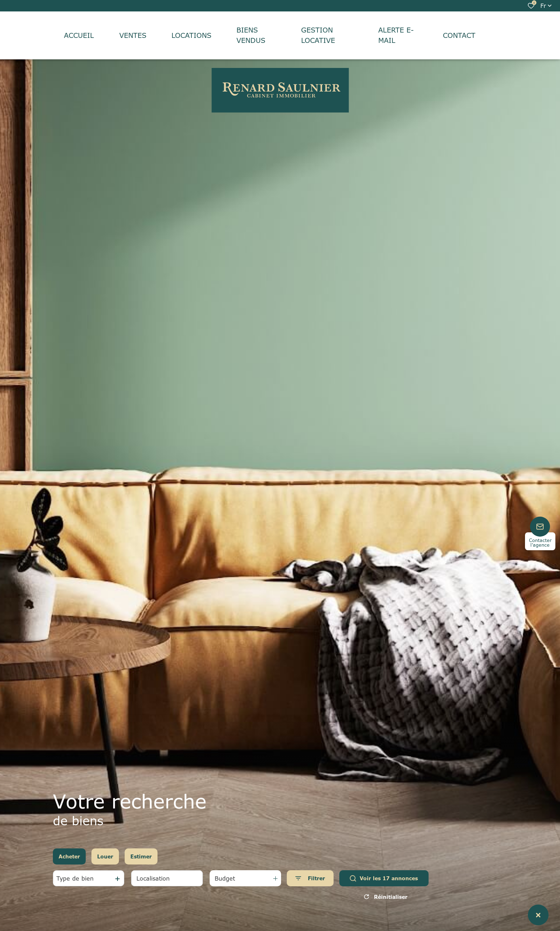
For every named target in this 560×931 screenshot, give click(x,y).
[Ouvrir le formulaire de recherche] (310, 878)
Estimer (141, 856)
